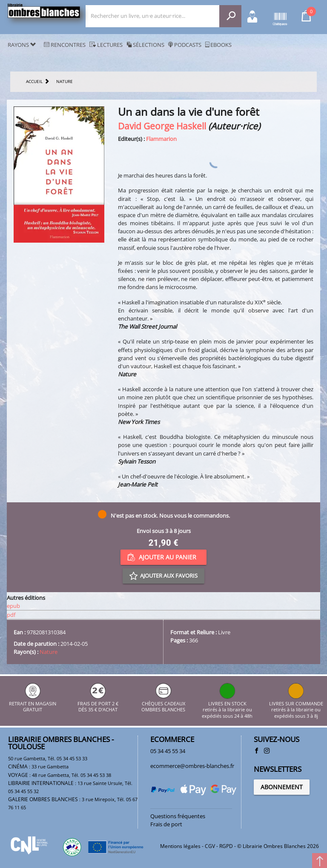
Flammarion (161, 139)
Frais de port (166, 824)
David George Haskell (162, 126)
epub (13, 606)
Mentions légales (180, 846)
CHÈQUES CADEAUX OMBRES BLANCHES (163, 703)
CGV (210, 846)
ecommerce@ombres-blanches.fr (192, 766)
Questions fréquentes (178, 816)
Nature (49, 652)
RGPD (226, 846)
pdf (11, 615)
